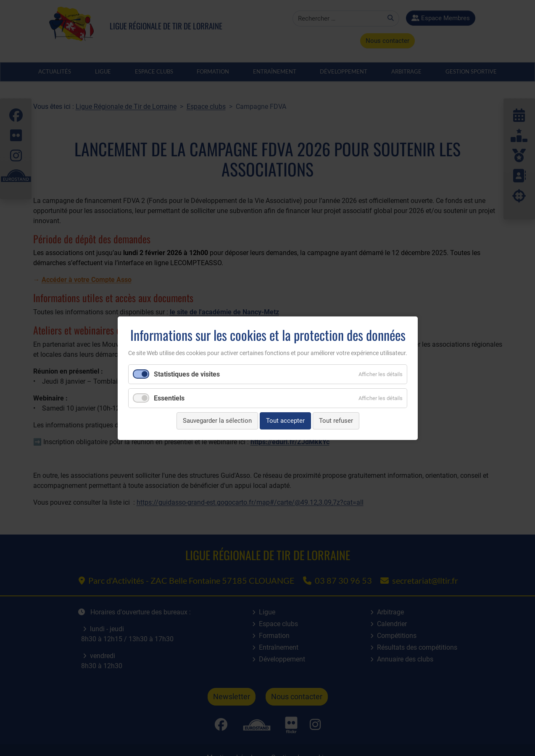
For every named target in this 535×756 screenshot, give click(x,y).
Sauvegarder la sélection (217, 421)
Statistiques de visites (187, 374)
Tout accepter (285, 421)
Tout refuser (336, 421)
